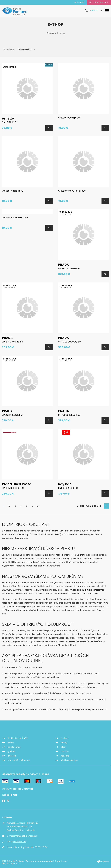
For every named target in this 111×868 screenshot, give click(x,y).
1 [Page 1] (4, 506)
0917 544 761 (20, 841)
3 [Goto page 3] (15, 506)
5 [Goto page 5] (27, 506)
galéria (11, 751)
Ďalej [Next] (106, 506)
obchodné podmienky (19, 760)
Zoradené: (9, 49)
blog (63, 747)
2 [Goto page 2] (10, 506)
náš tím (65, 751)
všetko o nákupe (69, 760)
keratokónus (14, 747)
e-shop (65, 738)
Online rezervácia (99, 2)
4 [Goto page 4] (21, 506)
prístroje (12, 756)
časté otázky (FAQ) (18, 738)
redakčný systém (56, 861)
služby (64, 742)
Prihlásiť (79, 2)
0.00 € (91, 11)
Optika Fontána (17, 729)
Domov (50, 33)
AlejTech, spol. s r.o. (11, 863)
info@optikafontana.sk (26, 836)
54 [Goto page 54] (38, 506)
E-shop (61, 33)
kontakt (65, 756)
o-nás (11, 742)
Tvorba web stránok (35, 861)
